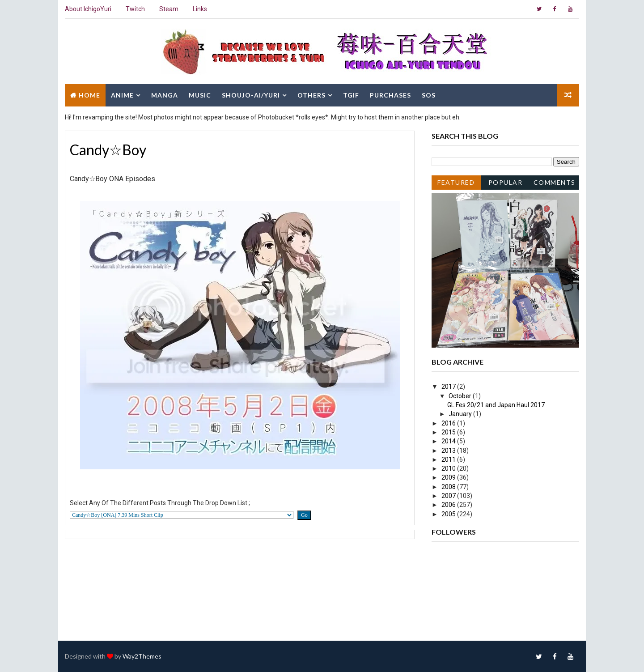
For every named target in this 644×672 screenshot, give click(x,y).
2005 (449, 514)
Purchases (390, 95)
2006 (449, 505)
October (461, 396)
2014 (449, 441)
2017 (449, 387)
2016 (449, 423)
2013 (449, 451)
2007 (449, 496)
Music (200, 95)
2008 (449, 487)
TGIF (351, 95)
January (461, 414)
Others (311, 95)
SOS (429, 95)
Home (89, 95)
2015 (449, 432)
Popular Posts (506, 184)
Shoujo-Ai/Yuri (251, 95)
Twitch (135, 9)
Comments (555, 182)
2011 (449, 459)
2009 (449, 477)
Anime (122, 95)
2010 (449, 468)
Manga (165, 95)
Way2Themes (142, 656)
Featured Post (456, 184)
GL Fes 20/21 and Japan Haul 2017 (496, 405)
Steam (169, 9)
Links (200, 9)
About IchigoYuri (88, 9)
